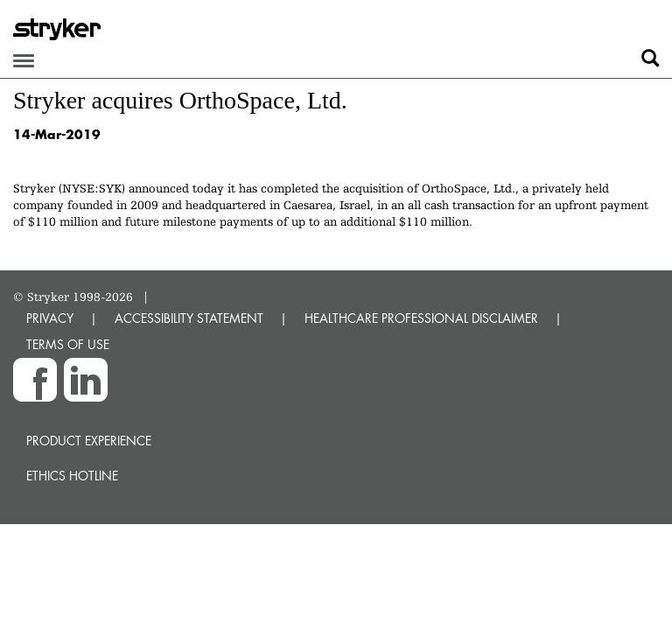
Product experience (89, 441)
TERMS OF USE (68, 344)
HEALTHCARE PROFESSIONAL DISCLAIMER (421, 318)
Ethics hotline (72, 476)
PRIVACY (50, 318)
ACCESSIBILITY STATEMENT (189, 318)
